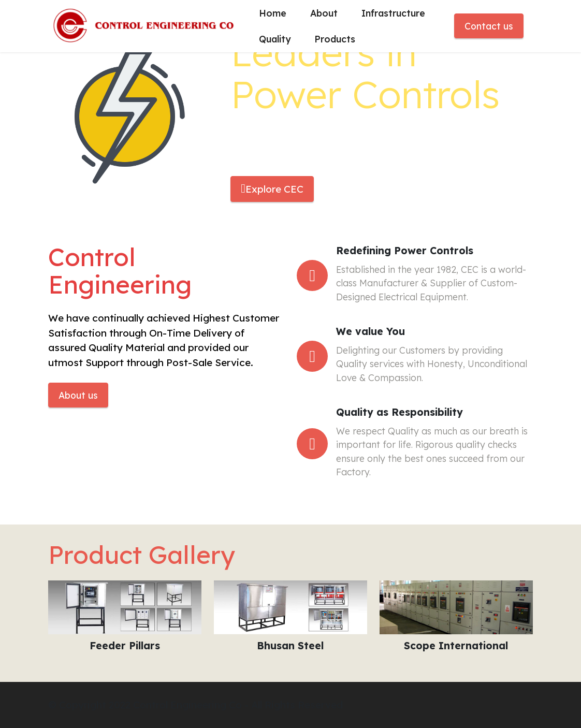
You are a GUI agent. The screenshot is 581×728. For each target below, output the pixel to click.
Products (335, 39)
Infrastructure (393, 13)
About (324, 13)
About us (78, 395)
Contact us (489, 26)
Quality (275, 39)
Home (273, 13)
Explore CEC (272, 188)
